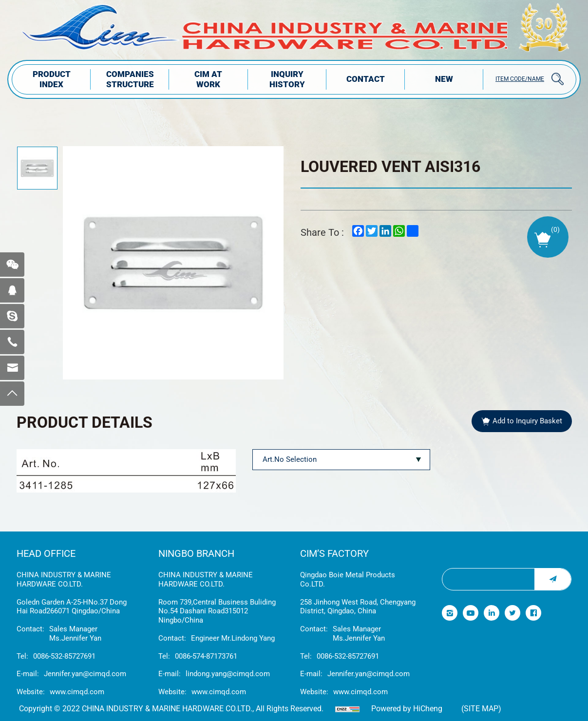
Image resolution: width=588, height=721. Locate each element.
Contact (366, 79)
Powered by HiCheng (407, 709)
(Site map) (481, 709)
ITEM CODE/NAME (520, 79)
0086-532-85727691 (64, 656)
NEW (444, 79)
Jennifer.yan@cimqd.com (85, 674)
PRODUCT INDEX (52, 79)
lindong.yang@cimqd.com (228, 674)
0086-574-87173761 (206, 656)
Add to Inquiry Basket (527, 421)
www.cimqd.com (77, 692)
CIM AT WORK (208, 79)
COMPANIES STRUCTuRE (130, 79)
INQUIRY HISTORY (287, 79)
